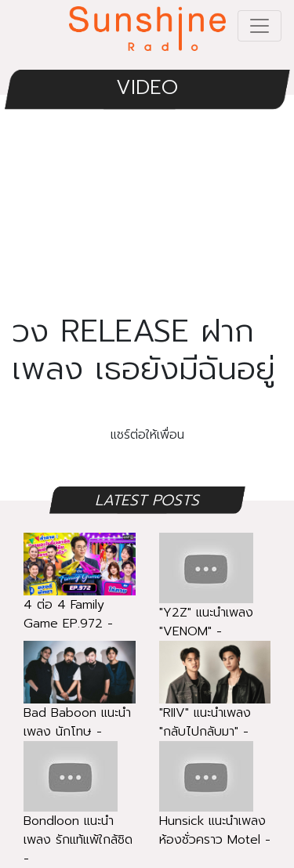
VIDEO (147, 87)
